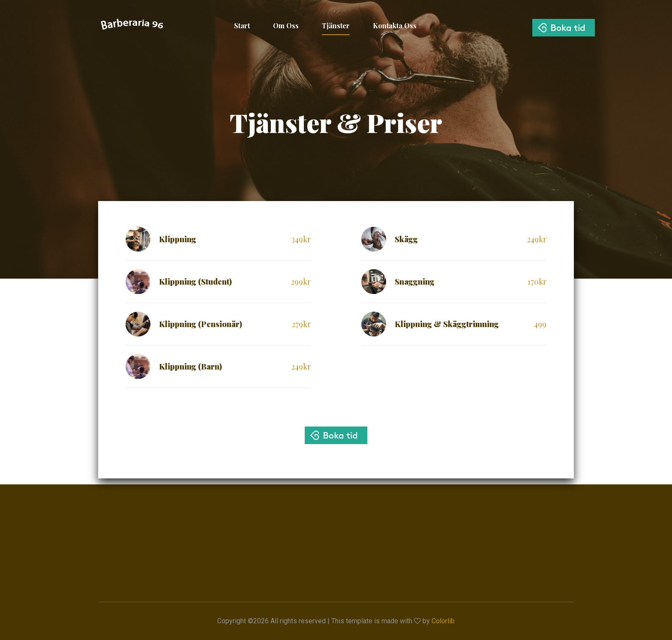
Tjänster (336, 26)
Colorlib (443, 621)
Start (242, 26)
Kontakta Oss (395, 26)
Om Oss (286, 26)
